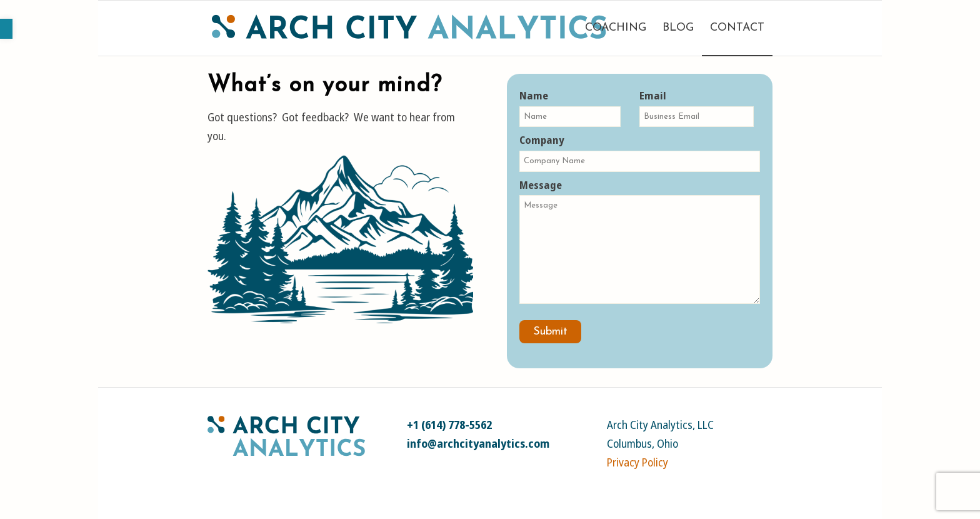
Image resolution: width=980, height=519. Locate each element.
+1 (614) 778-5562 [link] (449, 425)
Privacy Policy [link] (637, 462)
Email (696, 108)
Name (570, 108)
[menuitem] (616, 28)
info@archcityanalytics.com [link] (478, 443)
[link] (6, 29)
